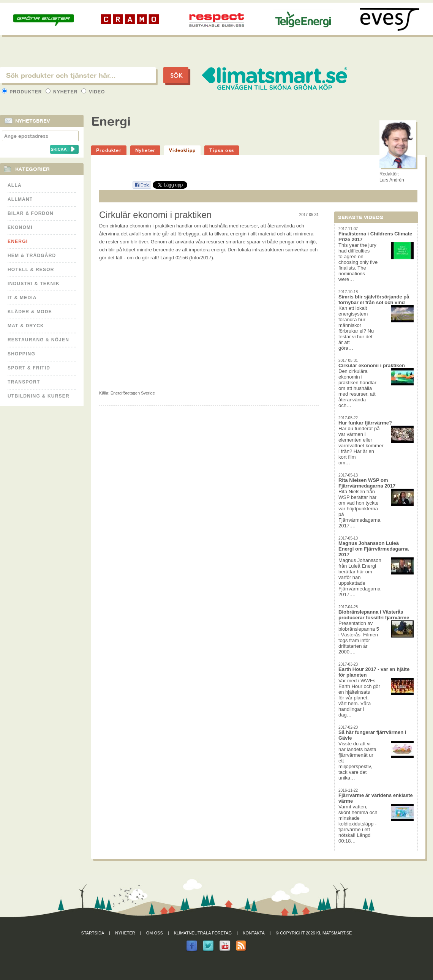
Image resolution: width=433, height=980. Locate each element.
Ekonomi (20, 227)
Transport (24, 382)
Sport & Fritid (29, 368)
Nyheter (62, 92)
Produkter (23, 92)
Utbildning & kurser (39, 396)
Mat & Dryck (26, 326)
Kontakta (254, 933)
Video (93, 92)
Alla (15, 185)
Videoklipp (182, 150)
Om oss (155, 933)
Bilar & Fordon (31, 213)
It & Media (22, 298)
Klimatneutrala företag (203, 933)
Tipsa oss (222, 150)
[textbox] (78, 75)
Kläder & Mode (30, 312)
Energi (18, 241)
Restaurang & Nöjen (38, 340)
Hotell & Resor (31, 270)
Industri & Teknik (34, 284)
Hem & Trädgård (32, 256)
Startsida (93, 933)
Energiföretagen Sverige (133, 393)
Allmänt (20, 199)
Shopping (21, 354)
